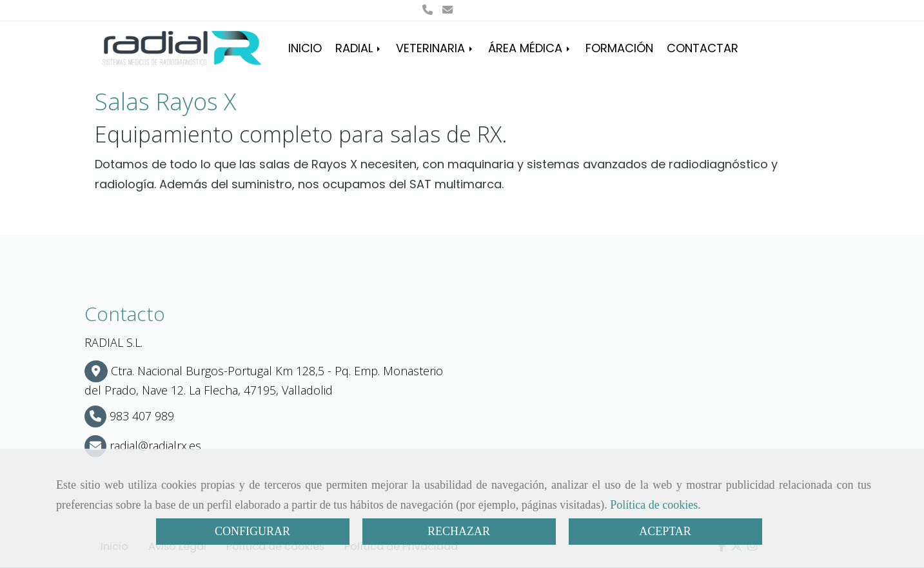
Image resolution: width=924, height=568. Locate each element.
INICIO (305, 48)
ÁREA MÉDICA (530, 48)
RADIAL (359, 48)
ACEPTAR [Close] (665, 531)
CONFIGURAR (252, 531)
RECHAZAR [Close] (459, 531)
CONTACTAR (703, 48)
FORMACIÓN (619, 48)
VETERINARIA (435, 48)
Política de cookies (654, 505)
